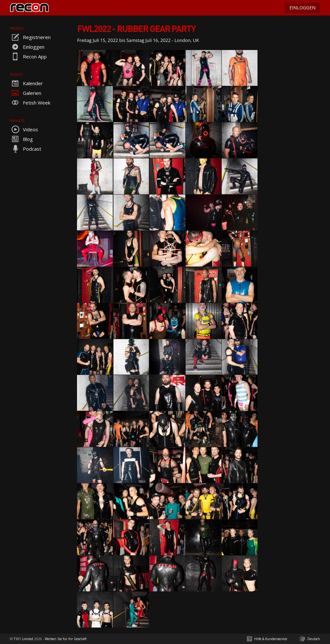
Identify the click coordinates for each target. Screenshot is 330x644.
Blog (21, 139)
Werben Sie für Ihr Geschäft (66, 639)
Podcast (26, 149)
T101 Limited (23, 639)
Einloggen (27, 47)
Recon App (28, 56)
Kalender (26, 83)
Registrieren (30, 37)
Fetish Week (30, 103)
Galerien (26, 93)
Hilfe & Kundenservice (271, 639)
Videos (24, 129)
